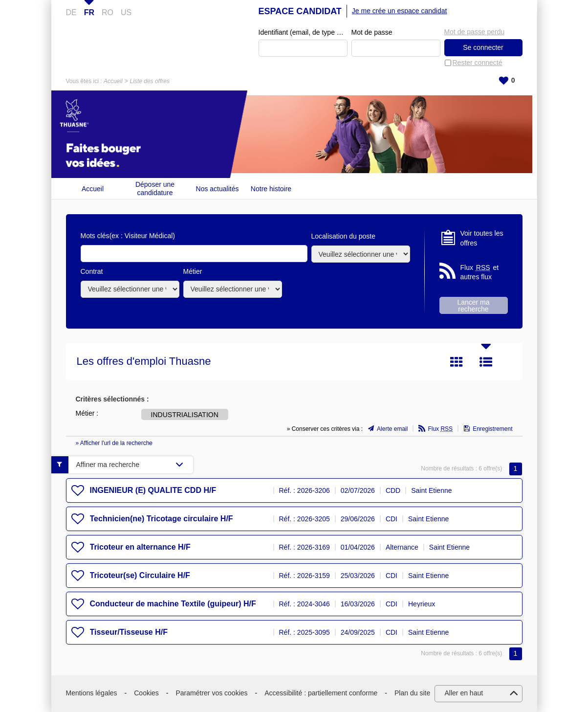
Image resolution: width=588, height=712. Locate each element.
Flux (440, 429)
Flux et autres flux (480, 272)
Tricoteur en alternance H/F (140, 547)
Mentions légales (92, 693)
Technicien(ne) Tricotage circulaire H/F (162, 519)
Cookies (146, 693)
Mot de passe (372, 32)
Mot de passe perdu (475, 32)
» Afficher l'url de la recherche (114, 443)
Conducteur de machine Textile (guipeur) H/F (173, 604)
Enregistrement (492, 429)
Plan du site (412, 693)
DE (71, 12)
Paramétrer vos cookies (212, 693)
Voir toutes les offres (482, 238)
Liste (486, 362)
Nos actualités (218, 189)
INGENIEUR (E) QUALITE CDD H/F (153, 490)
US (126, 12)
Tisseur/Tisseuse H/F (129, 632)
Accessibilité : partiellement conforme (321, 693)
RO (108, 12)
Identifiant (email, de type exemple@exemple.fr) (303, 32)
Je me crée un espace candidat (400, 11)
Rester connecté (478, 63)
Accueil (113, 81)
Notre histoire (271, 189)
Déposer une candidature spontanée (155, 189)
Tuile (457, 362)
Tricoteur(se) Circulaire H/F (140, 575)
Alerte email (392, 429)
